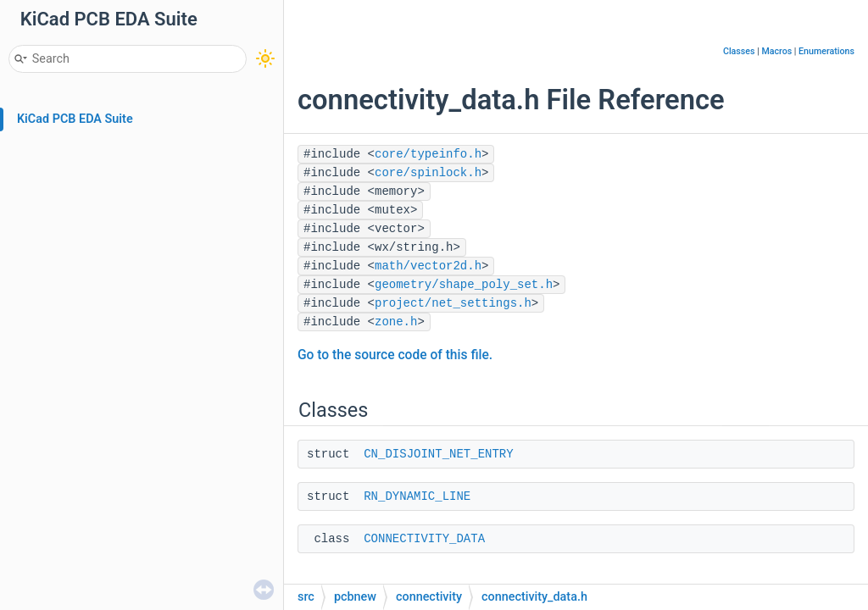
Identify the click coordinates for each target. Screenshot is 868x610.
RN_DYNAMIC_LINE (417, 496)
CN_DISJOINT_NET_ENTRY (438, 454)
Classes (739, 51)
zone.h (396, 322)
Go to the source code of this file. (395, 355)
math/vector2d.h (428, 266)
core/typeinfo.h (428, 154)
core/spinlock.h (428, 173)
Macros (776, 51)
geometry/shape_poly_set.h (464, 285)
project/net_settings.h (453, 303)
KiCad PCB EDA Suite (75, 119)
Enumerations (826, 51)
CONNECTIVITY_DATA (424, 539)
